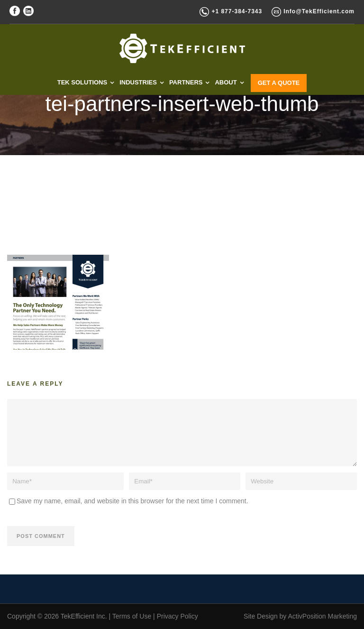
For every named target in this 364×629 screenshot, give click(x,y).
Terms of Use (132, 616)
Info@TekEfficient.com (319, 11)
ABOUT (226, 82)
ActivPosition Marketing (322, 616)
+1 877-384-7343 (237, 11)
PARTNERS (186, 82)
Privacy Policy (177, 616)
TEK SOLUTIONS (82, 82)
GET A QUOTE (279, 83)
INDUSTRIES (138, 82)
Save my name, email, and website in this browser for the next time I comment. (132, 501)
